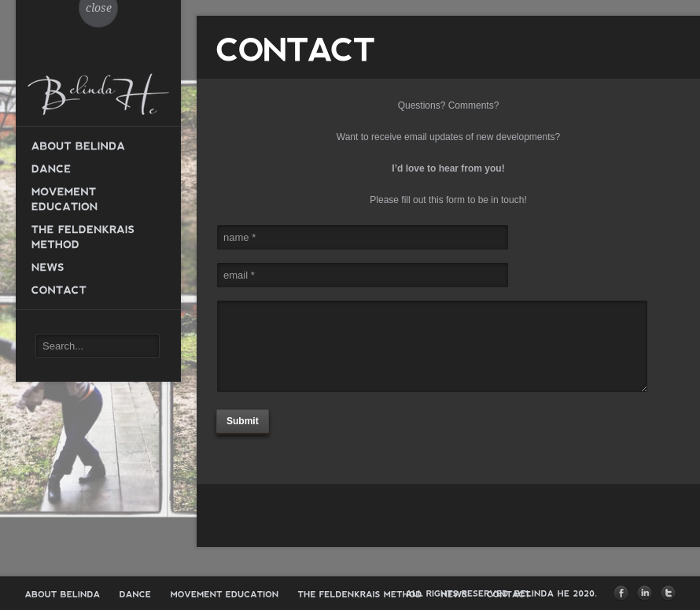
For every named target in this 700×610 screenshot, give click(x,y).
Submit (243, 421)
